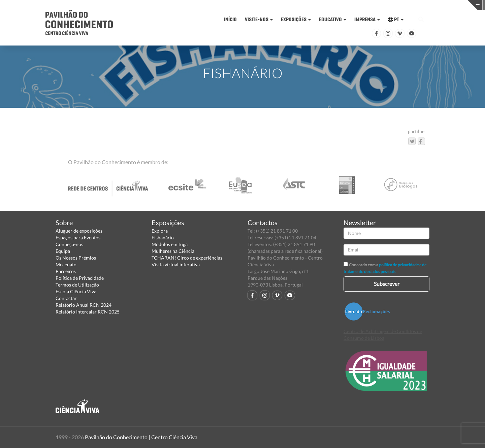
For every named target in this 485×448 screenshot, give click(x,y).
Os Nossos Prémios (76, 258)
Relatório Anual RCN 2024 (84, 305)
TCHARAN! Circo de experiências (187, 258)
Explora (160, 231)
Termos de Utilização (77, 285)
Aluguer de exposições (79, 231)
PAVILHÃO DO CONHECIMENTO (258, 5)
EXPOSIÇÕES (296, 19)
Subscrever (387, 284)
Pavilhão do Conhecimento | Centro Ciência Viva (141, 437)
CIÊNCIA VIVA (363, 5)
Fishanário (163, 237)
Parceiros (66, 271)
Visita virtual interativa (176, 264)
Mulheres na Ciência (173, 251)
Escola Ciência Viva (76, 291)
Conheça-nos (69, 244)
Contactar (66, 298)
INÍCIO (230, 19)
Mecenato (66, 264)
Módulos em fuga (170, 244)
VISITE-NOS (259, 19)
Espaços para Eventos (78, 237)
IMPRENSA (367, 19)
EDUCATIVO (333, 19)
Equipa (63, 251)
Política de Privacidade (80, 278)
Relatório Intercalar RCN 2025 (88, 312)
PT (396, 19)
